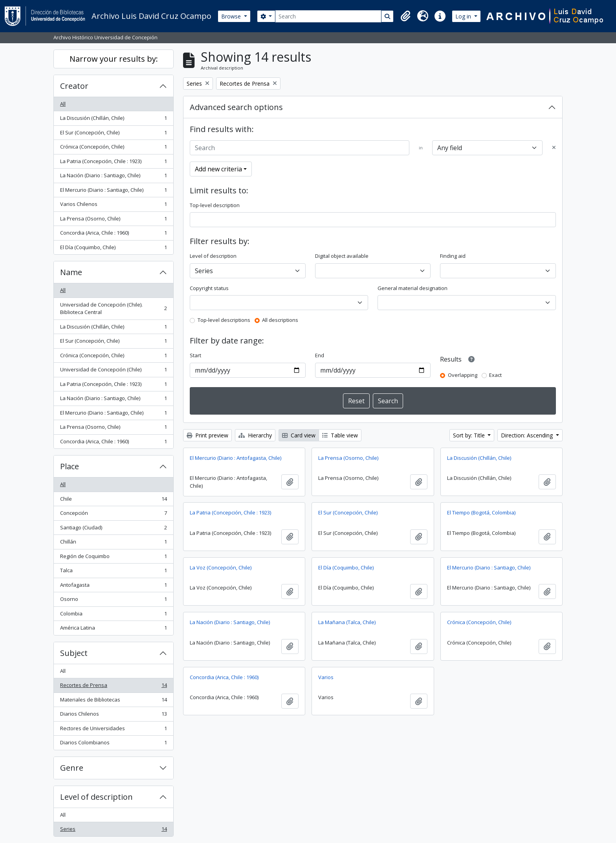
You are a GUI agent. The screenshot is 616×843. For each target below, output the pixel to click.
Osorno (113, 601)
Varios (326, 677)
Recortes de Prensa (113, 687)
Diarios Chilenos (113, 715)
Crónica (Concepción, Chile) (113, 148)
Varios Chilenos (113, 206)
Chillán (113, 543)
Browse (232, 16)
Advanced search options (236, 107)
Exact (495, 375)
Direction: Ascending (528, 435)
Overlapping (463, 375)
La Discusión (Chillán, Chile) (113, 120)
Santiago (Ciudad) (113, 529)
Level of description (96, 797)
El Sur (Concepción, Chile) (113, 134)
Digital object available (342, 256)
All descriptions (280, 320)
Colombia (113, 615)
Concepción (113, 515)
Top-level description (215, 205)
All (63, 104)
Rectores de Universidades (113, 730)
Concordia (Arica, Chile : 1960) (113, 234)
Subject (74, 653)
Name (71, 272)
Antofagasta (113, 587)
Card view (299, 435)
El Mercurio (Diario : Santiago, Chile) (113, 192)
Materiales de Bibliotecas (113, 701)
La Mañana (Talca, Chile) (347, 622)
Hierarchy (255, 435)
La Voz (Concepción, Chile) (221, 568)
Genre (72, 768)
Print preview (207, 435)
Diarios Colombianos (113, 744)
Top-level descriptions (224, 320)
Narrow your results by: (114, 59)
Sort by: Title (470, 435)
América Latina (113, 629)
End (320, 355)
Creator (74, 86)
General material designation (412, 288)
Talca (113, 572)
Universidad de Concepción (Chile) (113, 371)
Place (70, 466)
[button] (405, 16)
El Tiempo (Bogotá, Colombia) (481, 512)
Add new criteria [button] (218, 169)
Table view (340, 435)
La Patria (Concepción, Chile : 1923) (113, 163)
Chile (113, 500)
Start (195, 355)
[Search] (328, 16)
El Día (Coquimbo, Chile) (113, 249)
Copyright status (209, 288)
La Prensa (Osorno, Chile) (113, 220)
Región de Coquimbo (113, 558)
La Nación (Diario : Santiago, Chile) (113, 177)
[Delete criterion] (554, 148)
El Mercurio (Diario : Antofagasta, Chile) (236, 458)
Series (113, 831)
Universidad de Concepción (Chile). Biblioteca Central (113, 309)
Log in (464, 16)
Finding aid (453, 256)
